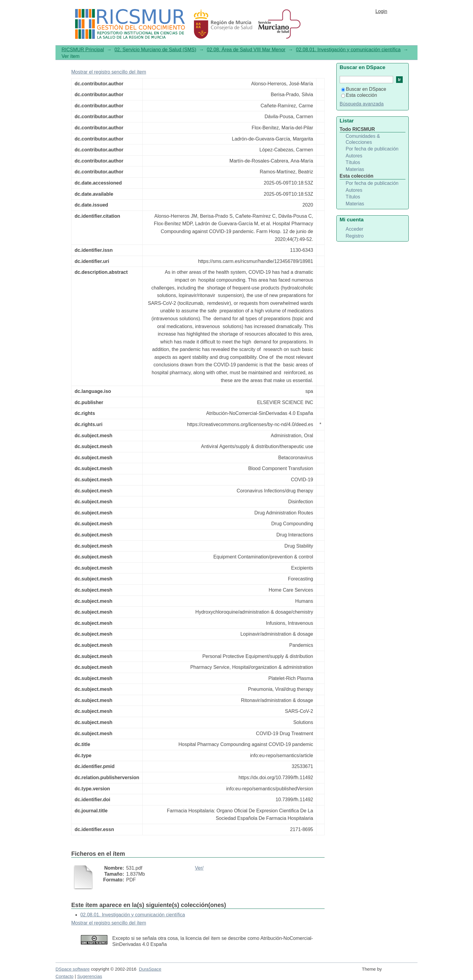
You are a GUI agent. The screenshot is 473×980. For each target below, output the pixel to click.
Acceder (355, 229)
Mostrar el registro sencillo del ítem (109, 72)
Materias (355, 169)
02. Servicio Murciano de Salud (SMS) (155, 50)
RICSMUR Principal (83, 50)
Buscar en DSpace (364, 89)
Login (381, 11)
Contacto (65, 976)
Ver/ (199, 868)
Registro (355, 236)
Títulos (353, 162)
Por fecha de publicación (372, 149)
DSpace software (73, 969)
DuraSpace (150, 969)
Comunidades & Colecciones (363, 139)
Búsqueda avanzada (362, 104)
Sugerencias (90, 976)
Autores (354, 156)
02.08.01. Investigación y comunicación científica (348, 50)
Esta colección (359, 95)
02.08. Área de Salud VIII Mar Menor (246, 50)
